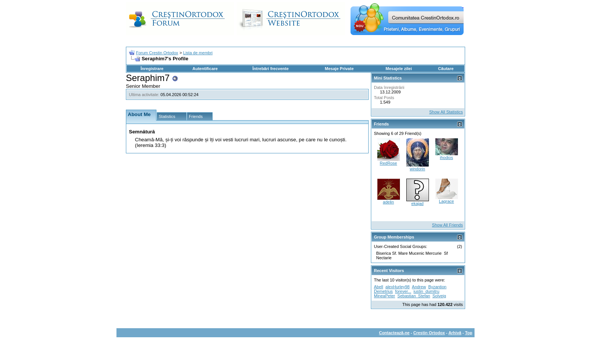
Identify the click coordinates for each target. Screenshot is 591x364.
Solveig (439, 296)
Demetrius (383, 291)
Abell (378, 287)
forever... (403, 291)
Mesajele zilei (399, 69)
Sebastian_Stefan (414, 296)
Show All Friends (447, 225)
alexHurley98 (398, 287)
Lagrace (447, 201)
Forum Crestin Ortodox (157, 53)
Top (469, 333)
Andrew (419, 287)
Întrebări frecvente (271, 69)
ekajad (417, 203)
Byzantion (437, 287)
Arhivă (455, 333)
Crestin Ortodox (429, 333)
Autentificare (205, 69)
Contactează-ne (394, 333)
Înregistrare (152, 69)
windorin (417, 169)
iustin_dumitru (426, 291)
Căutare (446, 69)
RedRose (389, 163)
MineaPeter (384, 296)
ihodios (446, 158)
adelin (388, 202)
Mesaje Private (339, 69)
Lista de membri (198, 53)
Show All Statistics (446, 112)
